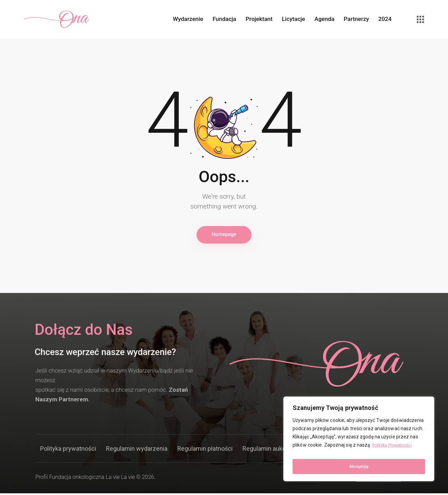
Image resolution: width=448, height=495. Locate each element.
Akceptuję (359, 467)
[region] (359, 441)
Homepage (224, 235)
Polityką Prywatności (395, 449)
